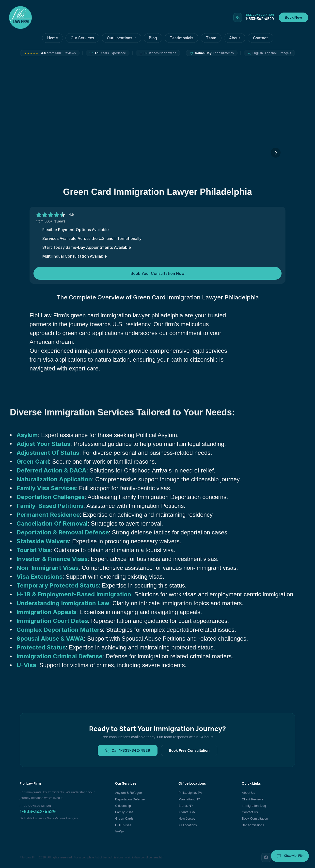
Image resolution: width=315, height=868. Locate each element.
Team (211, 38)
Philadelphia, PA (190, 793)
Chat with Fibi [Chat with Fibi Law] (290, 856)
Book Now (293, 17)
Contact (260, 38)
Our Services (82, 38)
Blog (153, 38)
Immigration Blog (254, 806)
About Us (249, 793)
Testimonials (181, 38)
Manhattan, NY (189, 799)
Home (53, 38)
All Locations (188, 825)
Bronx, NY (186, 806)
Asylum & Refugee (129, 793)
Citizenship (123, 806)
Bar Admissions (253, 825)
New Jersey (187, 818)
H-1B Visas (123, 825)
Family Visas (124, 812)
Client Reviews (253, 799)
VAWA (120, 831)
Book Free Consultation (189, 750)
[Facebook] (266, 857)
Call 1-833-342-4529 (128, 750)
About (235, 38)
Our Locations (121, 38)
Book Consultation (255, 818)
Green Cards (124, 818)
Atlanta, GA (187, 812)
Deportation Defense (130, 799)
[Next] (276, 153)
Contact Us (250, 812)
